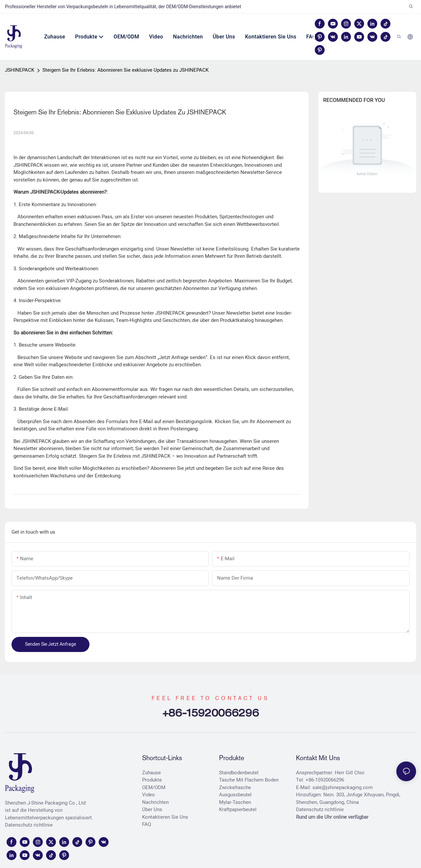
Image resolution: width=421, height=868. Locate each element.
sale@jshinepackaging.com (343, 787)
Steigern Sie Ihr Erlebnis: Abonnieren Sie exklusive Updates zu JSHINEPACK (125, 70)
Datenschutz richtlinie (29, 825)
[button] (316, 37)
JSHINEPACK (20, 70)
